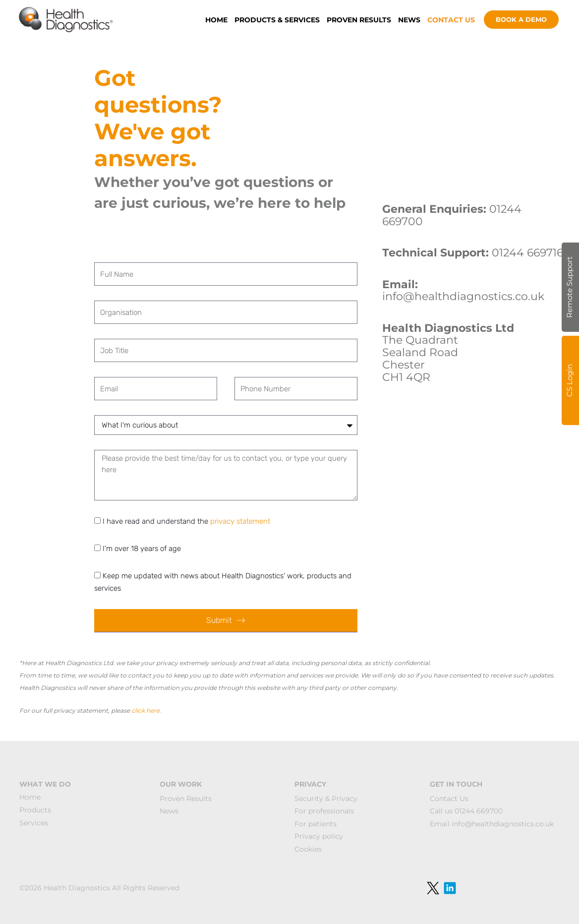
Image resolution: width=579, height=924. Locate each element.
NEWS (409, 20)
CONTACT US (451, 20)
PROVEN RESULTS (359, 20)
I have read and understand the (186, 521)
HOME (216, 20)
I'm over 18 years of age (142, 549)
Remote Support (569, 287)
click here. (146, 710)
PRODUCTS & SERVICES (277, 20)
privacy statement (240, 521)
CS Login (569, 380)
